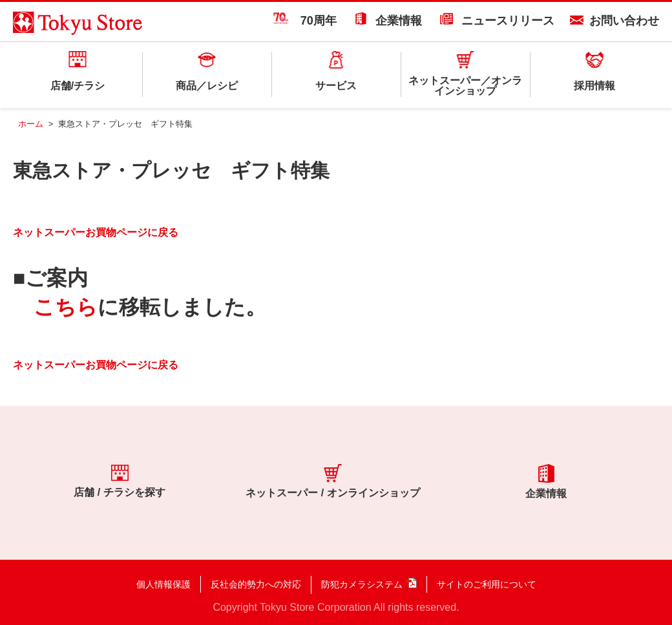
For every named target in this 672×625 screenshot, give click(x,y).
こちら (66, 307)
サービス (336, 86)
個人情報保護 (163, 584)
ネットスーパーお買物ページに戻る (96, 232)
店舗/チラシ (78, 86)
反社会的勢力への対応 (256, 584)
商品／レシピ (207, 86)
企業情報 (399, 21)
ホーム (31, 124)
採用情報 (594, 86)
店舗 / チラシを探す (120, 481)
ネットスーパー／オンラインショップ (465, 86)
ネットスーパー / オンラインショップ (333, 481)
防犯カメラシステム (362, 584)
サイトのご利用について (487, 584)
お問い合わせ (624, 21)
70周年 (305, 21)
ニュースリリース (508, 21)
